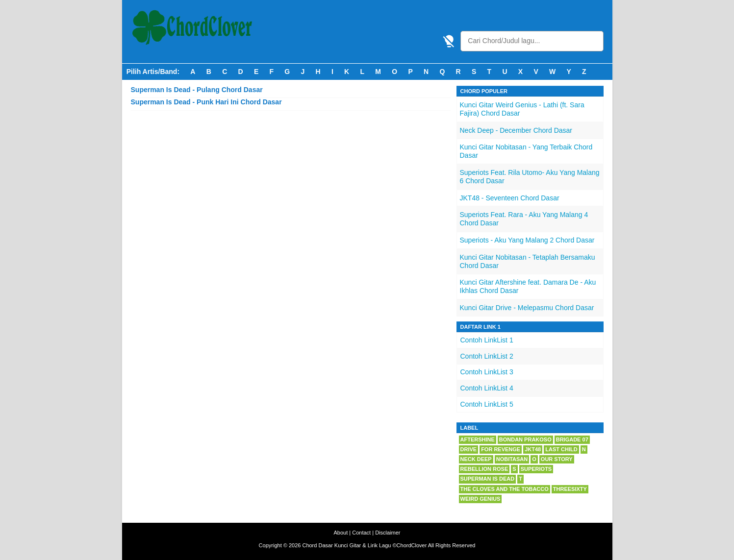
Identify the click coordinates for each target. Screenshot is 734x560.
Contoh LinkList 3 (487, 372)
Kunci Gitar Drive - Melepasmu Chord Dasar (527, 308)
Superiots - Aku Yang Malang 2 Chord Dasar (527, 240)
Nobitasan (512, 459)
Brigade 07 (572, 439)
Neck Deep (476, 459)
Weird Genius (481, 499)
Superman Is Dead (488, 479)
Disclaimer (388, 533)
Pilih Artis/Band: (153, 72)
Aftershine (478, 439)
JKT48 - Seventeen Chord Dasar (510, 198)
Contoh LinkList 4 (487, 388)
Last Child (561, 449)
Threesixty (570, 489)
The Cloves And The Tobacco (505, 489)
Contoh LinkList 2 (487, 356)
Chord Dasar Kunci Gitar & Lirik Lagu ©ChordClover (364, 545)
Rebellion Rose (484, 469)
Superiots (536, 469)
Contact (361, 533)
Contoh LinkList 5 (487, 404)
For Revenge (501, 449)
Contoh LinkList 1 (487, 340)
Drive (469, 449)
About (341, 533)
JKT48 (533, 449)
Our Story (557, 459)
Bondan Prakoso (525, 439)
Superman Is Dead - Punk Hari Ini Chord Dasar (206, 102)
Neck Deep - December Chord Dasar (516, 130)
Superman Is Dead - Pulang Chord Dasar (197, 90)
